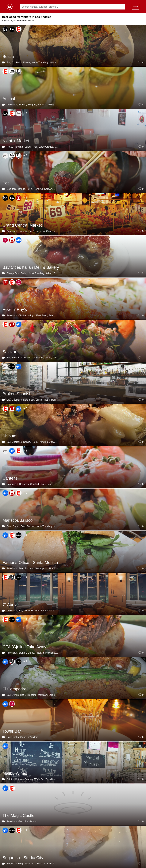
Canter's (10, 478)
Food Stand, (13, 526)
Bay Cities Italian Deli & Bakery (31, 267)
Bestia (8, 57)
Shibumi (10, 436)
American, (12, 105)
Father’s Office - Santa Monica (30, 562)
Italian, (53, 62)
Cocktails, (17, 62)
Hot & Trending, (40, 62)
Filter (136, 7)
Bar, (9, 62)
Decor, (48, 358)
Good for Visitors (55, 231)
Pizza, (39, 653)
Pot (6, 183)
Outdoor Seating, (24, 779)
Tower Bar (12, 731)
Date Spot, (38, 358)
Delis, (24, 273)
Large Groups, (46, 147)
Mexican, (58, 526)
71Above (11, 605)
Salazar (9, 352)
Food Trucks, (28, 526)
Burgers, (32, 105)
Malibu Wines (15, 773)
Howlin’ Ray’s (15, 309)
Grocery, (23, 231)
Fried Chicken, (57, 315)
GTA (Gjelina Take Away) (25, 647)
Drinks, (27, 62)
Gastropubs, (42, 568)
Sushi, (40, 864)
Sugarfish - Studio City (23, 858)
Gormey (10, 7)
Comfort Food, (38, 484)
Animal (9, 99)
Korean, (49, 189)
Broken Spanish (17, 394)
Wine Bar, (40, 779)
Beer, (21, 568)
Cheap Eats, (13, 273)
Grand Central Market (22, 225)
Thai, (35, 147)
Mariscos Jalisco (17, 520)
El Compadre (14, 689)
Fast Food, (42, 315)
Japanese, (55, 442)
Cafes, (31, 653)
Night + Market (16, 141)
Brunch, (23, 105)
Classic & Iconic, (53, 864)
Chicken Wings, (27, 315)
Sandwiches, (50, 653)
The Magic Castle (18, 815)
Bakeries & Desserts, (18, 484)
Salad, (28, 147)
